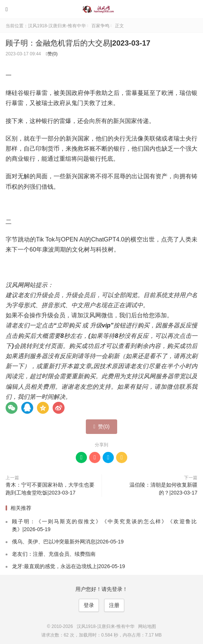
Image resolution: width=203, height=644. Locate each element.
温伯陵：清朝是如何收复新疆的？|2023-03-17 (163, 489)
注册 (114, 605)
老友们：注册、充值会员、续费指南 (54, 554)
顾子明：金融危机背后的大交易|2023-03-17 (78, 43)
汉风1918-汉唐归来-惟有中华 (101, 9)
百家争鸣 (100, 26)
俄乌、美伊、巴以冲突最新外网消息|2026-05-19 (68, 542)
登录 (89, 605)
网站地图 (147, 626)
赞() (52, 54)
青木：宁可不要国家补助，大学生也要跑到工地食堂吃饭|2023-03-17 (50, 489)
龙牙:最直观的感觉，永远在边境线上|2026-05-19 (68, 566)
